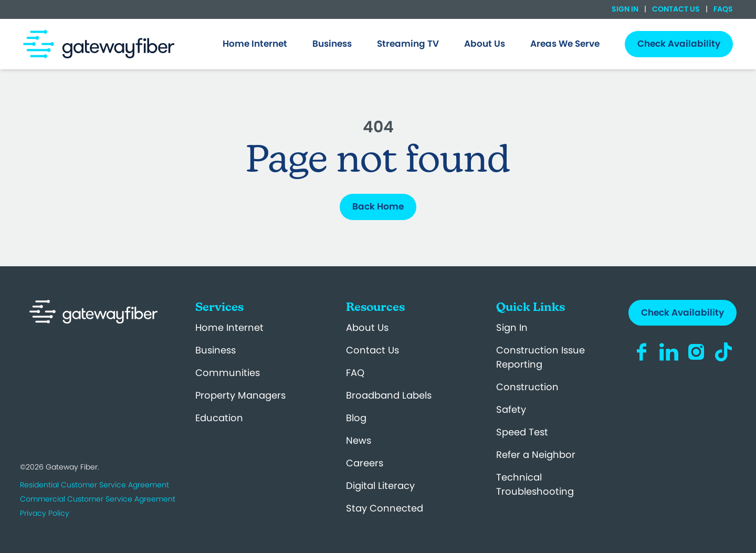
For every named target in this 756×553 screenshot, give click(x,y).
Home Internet (229, 327)
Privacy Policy (45, 513)
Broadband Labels (389, 395)
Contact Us (676, 9)
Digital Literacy (380, 486)
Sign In (626, 9)
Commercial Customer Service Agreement (98, 499)
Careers (365, 463)
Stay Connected (385, 508)
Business (216, 350)
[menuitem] (255, 44)
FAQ (355, 373)
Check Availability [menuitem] (679, 44)
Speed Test (522, 432)
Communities (228, 373)
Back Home (378, 206)
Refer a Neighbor (536, 455)
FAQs (722, 9)
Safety (511, 409)
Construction (527, 387)
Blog (356, 418)
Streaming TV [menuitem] (408, 44)
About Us (367, 327)
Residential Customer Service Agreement (94, 485)
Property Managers (240, 395)
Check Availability (682, 312)
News (359, 440)
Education (219, 418)
